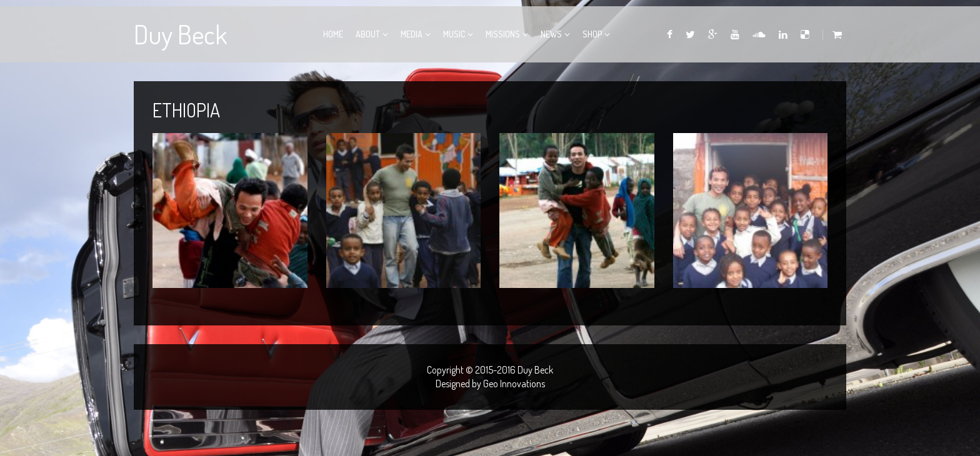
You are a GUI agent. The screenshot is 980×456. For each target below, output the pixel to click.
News (551, 34)
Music (454, 34)
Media (412, 34)
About (368, 34)
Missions (503, 34)
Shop (592, 34)
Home (333, 34)
